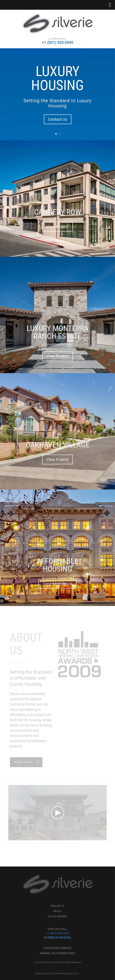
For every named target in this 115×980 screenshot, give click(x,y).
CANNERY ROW (57, 212)
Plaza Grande (57, 916)
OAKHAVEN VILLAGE (58, 445)
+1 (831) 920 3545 (57, 933)
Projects (57, 906)
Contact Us (58, 120)
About (57, 911)
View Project (57, 227)
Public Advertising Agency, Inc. (63, 973)
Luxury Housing (57, 79)
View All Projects (57, 584)
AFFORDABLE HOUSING (57, 565)
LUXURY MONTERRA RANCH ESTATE (58, 333)
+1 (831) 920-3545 (57, 43)
